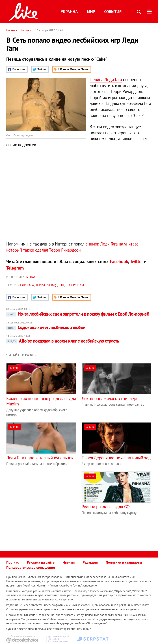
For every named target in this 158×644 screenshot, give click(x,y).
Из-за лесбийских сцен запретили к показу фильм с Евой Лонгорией (78, 314)
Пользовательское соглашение (31, 567)
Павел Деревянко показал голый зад (116, 458)
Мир (91, 12)
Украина (69, 12)
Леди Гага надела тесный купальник (40, 458)
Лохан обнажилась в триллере (110, 398)
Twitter (136, 261)
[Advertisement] (44, 503)
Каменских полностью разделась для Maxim (41, 401)
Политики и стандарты (124, 562)
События (113, 12)
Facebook (119, 261)
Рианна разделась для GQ (106, 507)
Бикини (26, 30)
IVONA (30, 277)
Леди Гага (26, 285)
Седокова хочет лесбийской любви (46, 327)
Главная (12, 30)
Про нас (13, 562)
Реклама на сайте (41, 562)
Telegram (15, 268)
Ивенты (69, 562)
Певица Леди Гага (106, 80)
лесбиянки (75, 285)
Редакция (90, 562)
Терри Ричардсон (50, 285)
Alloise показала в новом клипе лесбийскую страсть (63, 341)
